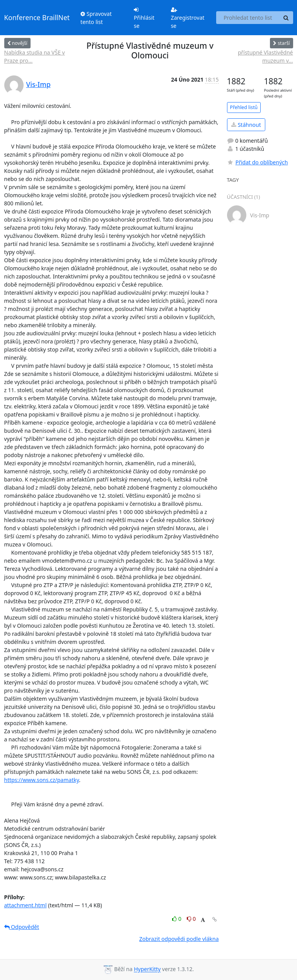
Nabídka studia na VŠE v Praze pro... (35, 56)
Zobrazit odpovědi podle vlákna (179, 939)
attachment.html (26, 905)
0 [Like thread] (177, 919)
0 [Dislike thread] (191, 919)
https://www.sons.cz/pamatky (42, 780)
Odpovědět (22, 927)
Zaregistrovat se (188, 18)
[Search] (286, 18)
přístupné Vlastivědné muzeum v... (265, 56)
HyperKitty (147, 969)
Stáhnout (246, 125)
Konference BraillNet (37, 17)
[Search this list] (248, 18)
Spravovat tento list (96, 18)
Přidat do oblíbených (258, 162)
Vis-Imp (38, 84)
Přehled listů (244, 107)
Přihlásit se (144, 18)
